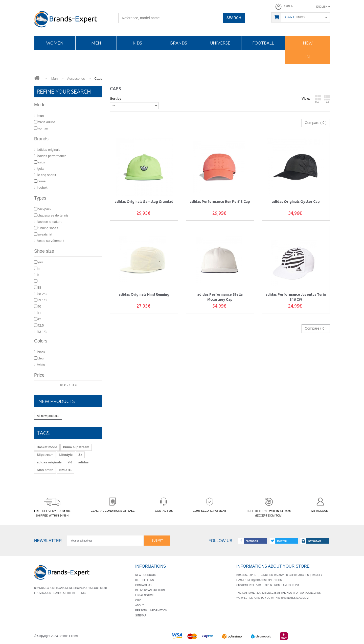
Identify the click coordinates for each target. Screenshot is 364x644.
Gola (41, 169)
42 (39, 319)
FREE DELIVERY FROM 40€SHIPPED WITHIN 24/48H (52, 506)
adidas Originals (49, 150)
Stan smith (45, 470)
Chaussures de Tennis (53, 215)
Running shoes (48, 228)
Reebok (42, 188)
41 (39, 313)
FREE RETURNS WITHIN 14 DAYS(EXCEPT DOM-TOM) (269, 506)
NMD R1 (65, 470)
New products (60, 401)
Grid (318, 99)
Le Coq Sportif (47, 175)
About (140, 605)
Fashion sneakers (50, 222)
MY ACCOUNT (321, 504)
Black (41, 352)
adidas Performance (52, 156)
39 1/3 (42, 300)
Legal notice (144, 595)
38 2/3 (42, 294)
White (41, 365)
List (327, 99)
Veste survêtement (51, 241)
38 (39, 287)
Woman (43, 128)
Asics (41, 162)
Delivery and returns (151, 590)
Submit (157, 540)
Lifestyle (66, 454)
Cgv (138, 600)
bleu (41, 358)
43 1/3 (42, 332)
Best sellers (145, 580)
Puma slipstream (76, 447)
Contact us (143, 585)
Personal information (151, 610)
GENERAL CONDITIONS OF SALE (113, 504)
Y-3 (70, 462)
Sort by (116, 99)
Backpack (44, 209)
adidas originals (49, 462)
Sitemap (141, 615)
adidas (84, 462)
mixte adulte (46, 122)
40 (39, 306)
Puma (42, 181)
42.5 (41, 325)
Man (41, 116)
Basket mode (47, 447)
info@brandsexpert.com (265, 580)
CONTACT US (164, 504)
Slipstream (45, 454)
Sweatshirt (45, 234)
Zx (80, 454)
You (40, 262)
